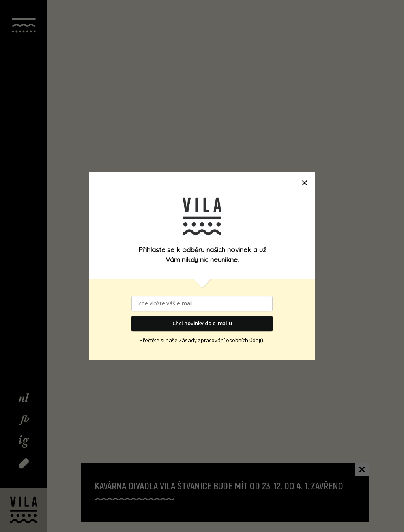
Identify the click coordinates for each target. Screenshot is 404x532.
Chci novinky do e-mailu (202, 323)
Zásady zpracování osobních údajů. (222, 340)
